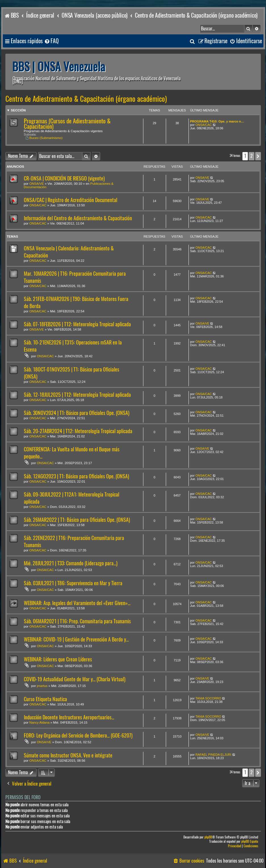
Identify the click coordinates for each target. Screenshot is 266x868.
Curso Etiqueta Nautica (45, 699)
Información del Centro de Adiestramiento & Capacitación (78, 218)
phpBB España (250, 841)
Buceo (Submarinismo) (44, 138)
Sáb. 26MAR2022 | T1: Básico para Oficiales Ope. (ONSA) (77, 520)
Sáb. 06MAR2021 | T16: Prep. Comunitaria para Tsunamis (77, 621)
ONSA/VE (36, 184)
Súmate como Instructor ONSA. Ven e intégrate (68, 755)
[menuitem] (51, 41)
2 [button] (252, 156)
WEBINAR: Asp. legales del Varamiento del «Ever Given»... (77, 603)
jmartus (42, 686)
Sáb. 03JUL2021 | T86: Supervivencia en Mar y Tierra (73, 583)
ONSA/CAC (203, 125)
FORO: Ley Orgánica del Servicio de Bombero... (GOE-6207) (78, 735)
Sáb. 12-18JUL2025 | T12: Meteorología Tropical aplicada (77, 395)
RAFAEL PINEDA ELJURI (213, 755)
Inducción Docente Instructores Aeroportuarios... (69, 717)
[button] (258, 156)
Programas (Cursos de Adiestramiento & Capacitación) (67, 124)
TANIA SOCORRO (208, 698)
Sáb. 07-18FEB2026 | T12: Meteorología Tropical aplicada (77, 324)
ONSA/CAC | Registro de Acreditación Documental (71, 200)
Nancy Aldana (39, 722)
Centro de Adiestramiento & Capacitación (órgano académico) (86, 99)
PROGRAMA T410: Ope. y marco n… (217, 121)
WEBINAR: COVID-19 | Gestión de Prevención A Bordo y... (76, 639)
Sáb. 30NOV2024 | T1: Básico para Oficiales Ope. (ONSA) (77, 413)
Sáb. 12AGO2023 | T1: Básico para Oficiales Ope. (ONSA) (77, 476)
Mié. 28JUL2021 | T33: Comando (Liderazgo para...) (71, 563)
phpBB (208, 837)
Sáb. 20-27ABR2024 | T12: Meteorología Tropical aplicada (78, 431)
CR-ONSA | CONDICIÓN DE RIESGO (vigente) (64, 178)
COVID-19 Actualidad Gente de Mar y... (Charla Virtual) (75, 679)
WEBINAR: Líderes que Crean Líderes (58, 659)
